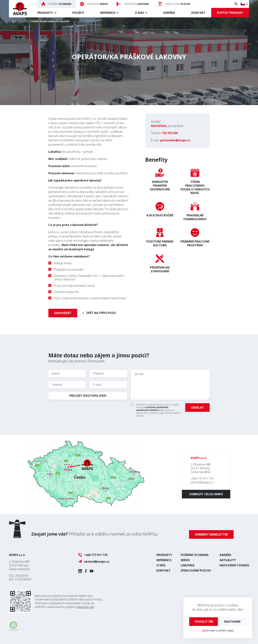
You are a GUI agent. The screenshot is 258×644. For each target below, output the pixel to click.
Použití (78, 13)
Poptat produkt (230, 13)
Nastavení (232, 622)
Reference (108, 13)
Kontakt (198, 13)
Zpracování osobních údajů (218, 630)
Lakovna (187, 565)
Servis (185, 560)
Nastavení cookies (234, 565)
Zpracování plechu (196, 570)
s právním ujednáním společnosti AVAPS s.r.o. (152, 409)
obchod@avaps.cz (202, 482)
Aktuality (228, 560)
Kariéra (169, 13)
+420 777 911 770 (202, 479)
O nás (139, 13)
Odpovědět (63, 313)
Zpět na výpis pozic (101, 313)
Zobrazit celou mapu (206, 494)
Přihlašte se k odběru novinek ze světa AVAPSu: (95, 534)
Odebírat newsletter (211, 534)
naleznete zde (85, 607)
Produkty (45, 13)
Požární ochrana (195, 555)
